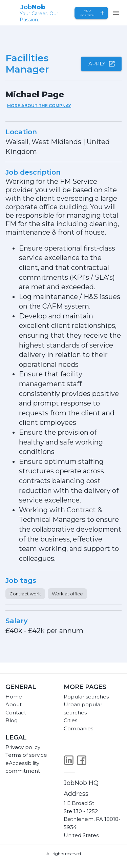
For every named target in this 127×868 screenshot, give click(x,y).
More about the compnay (39, 106)
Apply (101, 64)
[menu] (116, 13)
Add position (91, 13)
